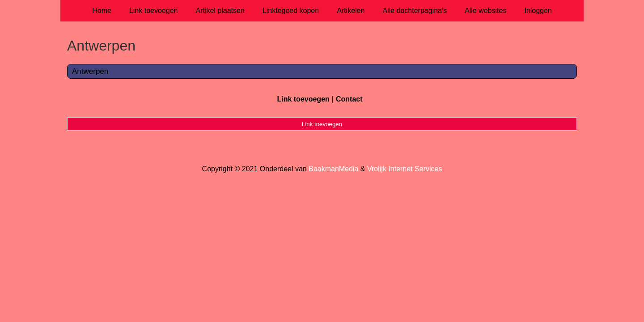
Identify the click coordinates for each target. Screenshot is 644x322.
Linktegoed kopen (291, 11)
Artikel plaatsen (220, 11)
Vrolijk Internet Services (405, 169)
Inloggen (538, 11)
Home (102, 11)
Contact (349, 99)
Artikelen (351, 11)
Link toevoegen (154, 11)
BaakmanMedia (333, 169)
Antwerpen (90, 71)
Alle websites (485, 11)
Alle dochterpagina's (415, 11)
